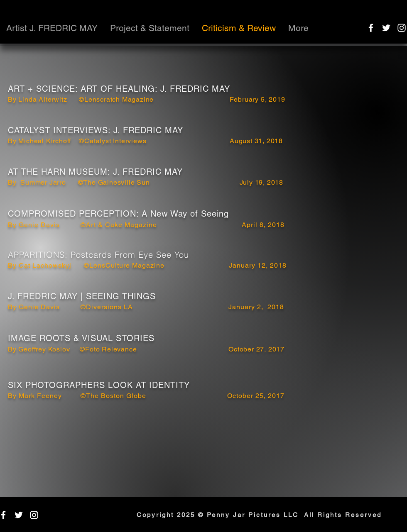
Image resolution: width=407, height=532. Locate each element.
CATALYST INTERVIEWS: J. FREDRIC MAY (96, 130)
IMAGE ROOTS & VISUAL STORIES (81, 338)
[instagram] (402, 28)
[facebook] (371, 28)
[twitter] (386, 28)
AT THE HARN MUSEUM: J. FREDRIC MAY (95, 172)
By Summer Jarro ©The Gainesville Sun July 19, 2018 (146, 182)
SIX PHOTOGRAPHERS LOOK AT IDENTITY (99, 385)
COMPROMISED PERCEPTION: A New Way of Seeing (118, 214)
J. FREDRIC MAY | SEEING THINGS (82, 296)
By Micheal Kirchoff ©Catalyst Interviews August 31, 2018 (145, 141)
